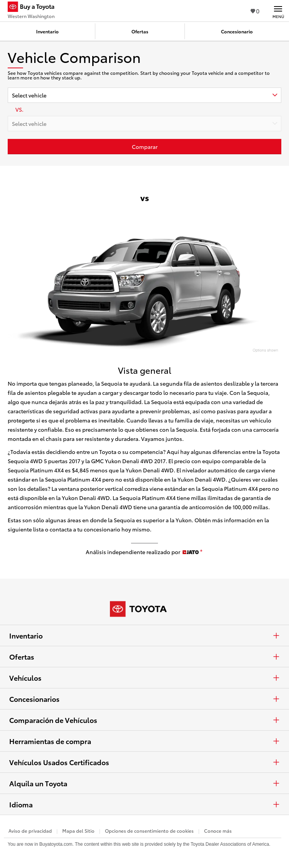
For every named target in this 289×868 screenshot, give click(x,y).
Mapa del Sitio (78, 831)
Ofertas (144, 657)
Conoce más (218, 831)
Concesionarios (144, 699)
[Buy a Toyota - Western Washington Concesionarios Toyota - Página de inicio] (34, 8)
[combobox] (144, 95)
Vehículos (144, 678)
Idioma (144, 804)
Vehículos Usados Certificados (144, 762)
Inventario (144, 635)
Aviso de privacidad (30, 831)
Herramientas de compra (144, 741)
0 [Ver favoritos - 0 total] (255, 11)
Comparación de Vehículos (144, 720)
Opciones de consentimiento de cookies (149, 831)
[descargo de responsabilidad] (201, 552)
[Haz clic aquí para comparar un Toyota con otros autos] (144, 147)
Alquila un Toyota (144, 783)
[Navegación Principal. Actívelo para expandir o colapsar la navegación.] (278, 11)
